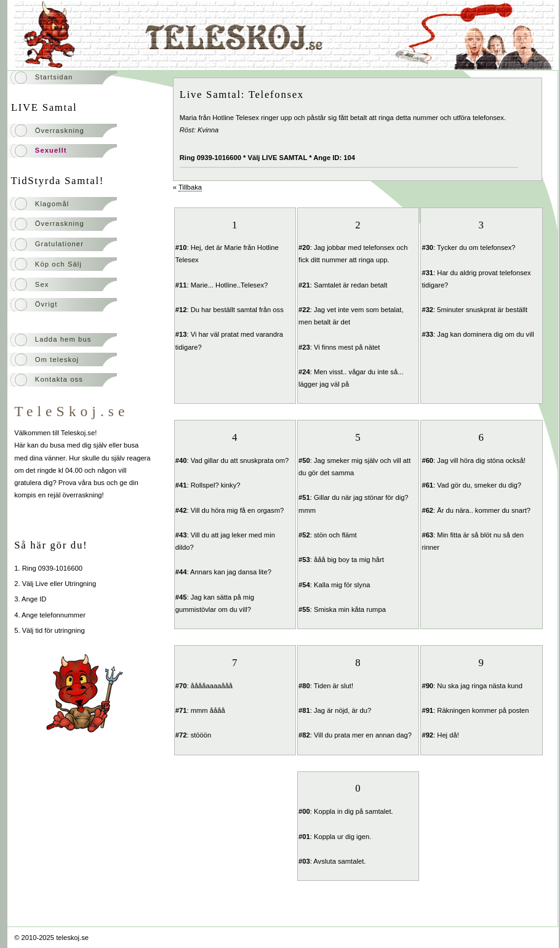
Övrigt (46, 304)
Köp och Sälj (58, 264)
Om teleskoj (57, 360)
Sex (42, 284)
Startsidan (54, 77)
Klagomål (52, 204)
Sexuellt (51, 150)
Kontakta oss (59, 379)
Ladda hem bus (63, 339)
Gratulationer (59, 244)
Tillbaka (190, 187)
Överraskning (60, 131)
